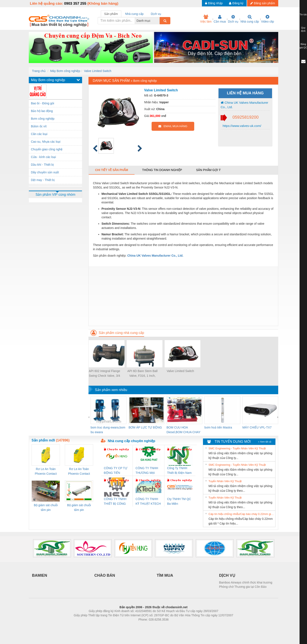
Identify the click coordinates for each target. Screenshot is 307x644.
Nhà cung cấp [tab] (134, 14)
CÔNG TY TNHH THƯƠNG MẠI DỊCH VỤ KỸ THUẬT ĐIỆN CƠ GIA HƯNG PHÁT (147, 471)
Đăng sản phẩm (263, 3)
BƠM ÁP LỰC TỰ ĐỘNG (145, 427)
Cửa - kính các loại (43, 157)
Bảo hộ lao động (42, 111)
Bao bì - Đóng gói (43, 103)
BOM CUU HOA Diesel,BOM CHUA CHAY (183, 430)
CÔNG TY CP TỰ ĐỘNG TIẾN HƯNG (116, 471)
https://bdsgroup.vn (148, 626)
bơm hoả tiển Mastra (218, 427)
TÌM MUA (165, 575)
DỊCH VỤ (227, 575)
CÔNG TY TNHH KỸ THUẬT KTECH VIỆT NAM (148, 502)
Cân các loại (39, 134)
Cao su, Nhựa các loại (46, 142)
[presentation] (89, 417)
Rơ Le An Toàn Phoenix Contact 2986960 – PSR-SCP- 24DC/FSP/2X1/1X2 (46, 472)
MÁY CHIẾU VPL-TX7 (257, 427)
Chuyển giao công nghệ (47, 149)
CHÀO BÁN (105, 575)
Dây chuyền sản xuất (45, 172)
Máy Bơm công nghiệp (65, 71)
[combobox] (158, 21)
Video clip (268, 19)
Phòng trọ (126, 626)
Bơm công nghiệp (43, 119)
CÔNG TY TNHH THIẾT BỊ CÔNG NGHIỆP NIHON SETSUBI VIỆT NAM (115, 502)
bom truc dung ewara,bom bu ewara (108, 430)
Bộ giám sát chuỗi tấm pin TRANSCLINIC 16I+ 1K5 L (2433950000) (79, 508)
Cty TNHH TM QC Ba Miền (179, 501)
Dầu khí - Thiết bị (42, 165)
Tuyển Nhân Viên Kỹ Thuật (225, 481)
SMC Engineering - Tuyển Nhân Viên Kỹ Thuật (237, 448)
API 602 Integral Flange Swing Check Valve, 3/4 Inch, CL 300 (104, 374)
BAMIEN (40, 575)
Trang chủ (39, 71)
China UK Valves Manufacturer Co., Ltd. (244, 105)
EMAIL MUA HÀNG (173, 126)
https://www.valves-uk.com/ (241, 126)
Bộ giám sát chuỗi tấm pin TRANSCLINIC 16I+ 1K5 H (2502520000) (46, 508)
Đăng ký (236, 3)
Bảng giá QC (303, 46)
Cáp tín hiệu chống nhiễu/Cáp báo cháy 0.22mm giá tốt (241, 514)
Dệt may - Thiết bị (43, 180)
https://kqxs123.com (174, 626)
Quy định (303, 29)
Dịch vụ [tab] (156, 14)
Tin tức (303, 14)
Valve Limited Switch (98, 71)
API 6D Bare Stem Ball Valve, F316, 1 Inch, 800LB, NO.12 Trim (142, 374)
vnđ (164, 116)
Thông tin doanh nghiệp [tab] (162, 170)
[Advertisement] (183, 296)
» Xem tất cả (265, 442)
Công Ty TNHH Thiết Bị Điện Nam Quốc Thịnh (179, 471)
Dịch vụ (233, 19)
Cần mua (220, 19)
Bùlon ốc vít (39, 126)
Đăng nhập (214, 3)
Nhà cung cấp (250, 19)
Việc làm (206, 19)
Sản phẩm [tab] (111, 14)
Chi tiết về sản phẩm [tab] (112, 170)
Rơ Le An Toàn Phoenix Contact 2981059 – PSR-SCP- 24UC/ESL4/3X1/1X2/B (79, 472)
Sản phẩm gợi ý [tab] (208, 170)
